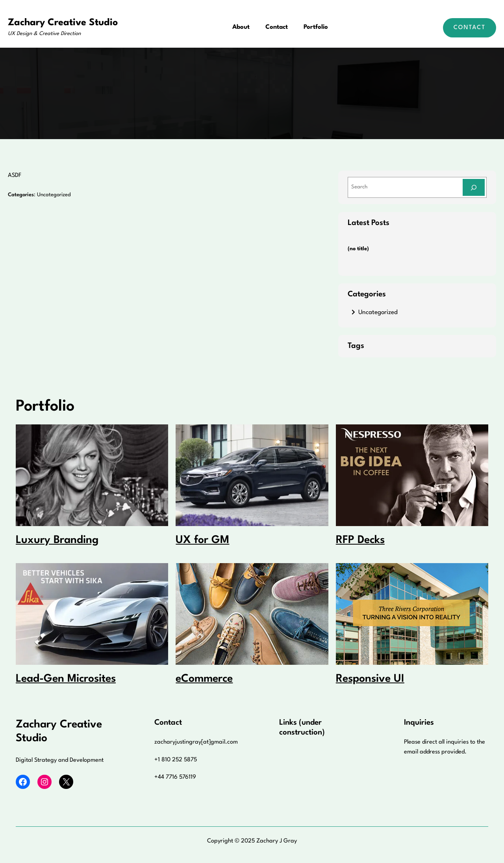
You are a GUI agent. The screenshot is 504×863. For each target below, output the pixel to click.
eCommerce (204, 679)
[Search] (474, 187)
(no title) (358, 249)
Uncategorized (54, 195)
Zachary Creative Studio (63, 23)
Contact (470, 28)
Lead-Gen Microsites (66, 679)
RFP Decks (360, 540)
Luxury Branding (57, 540)
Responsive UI (370, 679)
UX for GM (202, 540)
